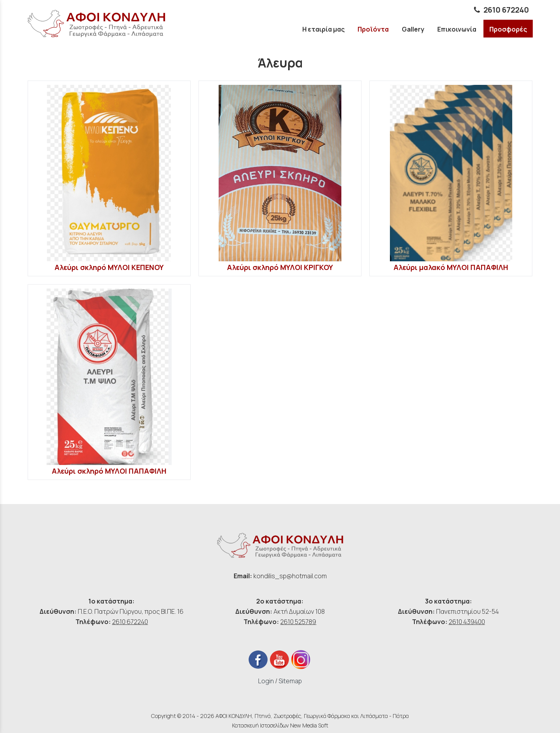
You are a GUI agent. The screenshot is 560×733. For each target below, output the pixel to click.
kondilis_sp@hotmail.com (290, 576)
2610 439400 (467, 622)
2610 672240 (130, 622)
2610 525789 (298, 622)
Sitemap (290, 681)
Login (266, 681)
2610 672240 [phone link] (506, 10)
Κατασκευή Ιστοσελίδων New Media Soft (280, 725)
